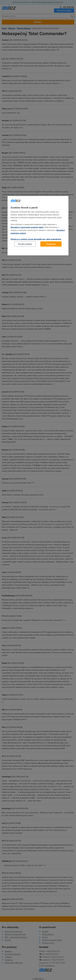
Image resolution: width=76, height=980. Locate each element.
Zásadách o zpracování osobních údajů (27, 227)
